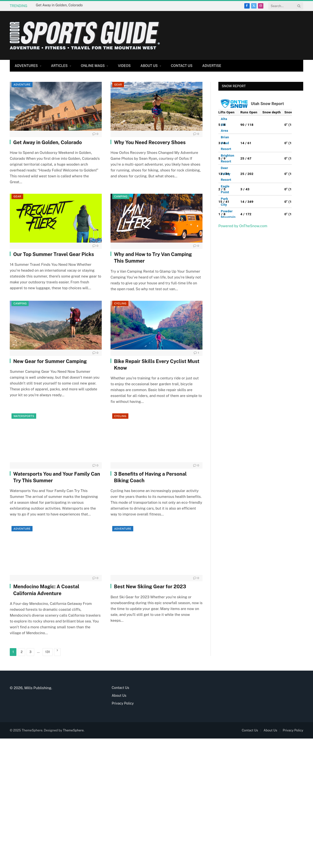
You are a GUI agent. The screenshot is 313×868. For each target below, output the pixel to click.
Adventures (26, 66)
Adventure (22, 85)
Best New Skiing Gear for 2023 (150, 587)
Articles (59, 66)
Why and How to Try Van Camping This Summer (153, 258)
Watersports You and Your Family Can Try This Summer (57, 477)
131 (48, 652)
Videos (124, 66)
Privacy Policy (123, 703)
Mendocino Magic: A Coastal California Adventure (46, 590)
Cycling (120, 303)
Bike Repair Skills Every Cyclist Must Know (157, 365)
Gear (118, 85)
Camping (121, 196)
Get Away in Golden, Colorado (59, 5)
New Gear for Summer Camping (50, 361)
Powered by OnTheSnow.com (243, 226)
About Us (149, 66)
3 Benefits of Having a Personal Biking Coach (150, 477)
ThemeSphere (73, 730)
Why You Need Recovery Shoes (150, 142)
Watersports (24, 416)
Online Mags (93, 66)
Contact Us (182, 66)
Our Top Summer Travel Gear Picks (54, 254)
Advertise (212, 66)
